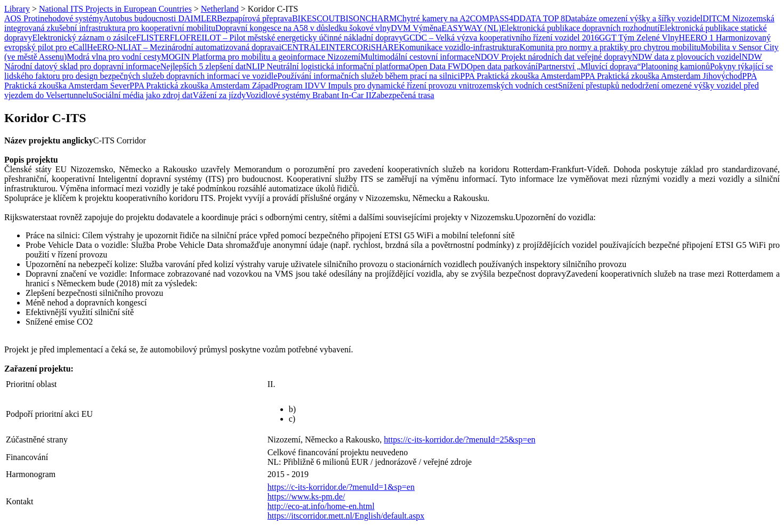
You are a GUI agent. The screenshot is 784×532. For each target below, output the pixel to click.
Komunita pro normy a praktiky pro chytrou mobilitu (610, 47)
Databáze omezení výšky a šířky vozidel (634, 18)
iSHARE (384, 47)
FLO (178, 38)
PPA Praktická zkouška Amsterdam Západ (201, 86)
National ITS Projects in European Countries (115, 9)
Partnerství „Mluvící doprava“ (589, 66)
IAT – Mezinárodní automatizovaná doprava (203, 47)
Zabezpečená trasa (403, 95)
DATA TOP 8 (543, 18)
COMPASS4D (495, 18)
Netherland (220, 9)
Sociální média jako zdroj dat (143, 95)
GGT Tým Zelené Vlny (639, 38)
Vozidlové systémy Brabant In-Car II (309, 95)
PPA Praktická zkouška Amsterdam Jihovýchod (661, 76)
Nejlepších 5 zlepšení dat (203, 66)
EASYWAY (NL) (471, 28)
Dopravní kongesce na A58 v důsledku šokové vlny (303, 28)
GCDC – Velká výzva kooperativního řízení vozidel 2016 (501, 38)
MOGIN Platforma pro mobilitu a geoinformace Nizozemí (261, 57)
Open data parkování (502, 66)
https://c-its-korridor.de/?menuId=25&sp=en (459, 440)
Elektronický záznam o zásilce (84, 38)
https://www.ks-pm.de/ (306, 497)
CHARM (381, 18)
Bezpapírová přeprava (254, 18)
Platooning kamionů (676, 66)
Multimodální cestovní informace (417, 57)
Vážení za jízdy (219, 95)
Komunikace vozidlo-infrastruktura (459, 47)
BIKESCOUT (316, 18)
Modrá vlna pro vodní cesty (114, 57)
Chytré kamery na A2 (433, 18)
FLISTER (153, 38)
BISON (353, 18)
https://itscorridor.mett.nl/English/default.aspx (346, 516)
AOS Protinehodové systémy (54, 18)
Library (17, 9)
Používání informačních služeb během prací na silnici (369, 76)
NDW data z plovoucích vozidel (687, 57)
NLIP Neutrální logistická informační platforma (327, 66)
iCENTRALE (303, 47)
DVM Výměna (416, 28)
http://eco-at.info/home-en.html (321, 506)
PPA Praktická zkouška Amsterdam (520, 76)
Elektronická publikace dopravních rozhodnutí (581, 28)
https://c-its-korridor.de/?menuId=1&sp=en (341, 487)
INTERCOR (347, 47)
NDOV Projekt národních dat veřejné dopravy (553, 57)
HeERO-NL (107, 47)
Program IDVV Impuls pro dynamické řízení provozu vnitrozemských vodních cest (416, 86)
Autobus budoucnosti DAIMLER (160, 18)
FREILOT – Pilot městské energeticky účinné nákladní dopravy (295, 38)
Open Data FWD (438, 66)
